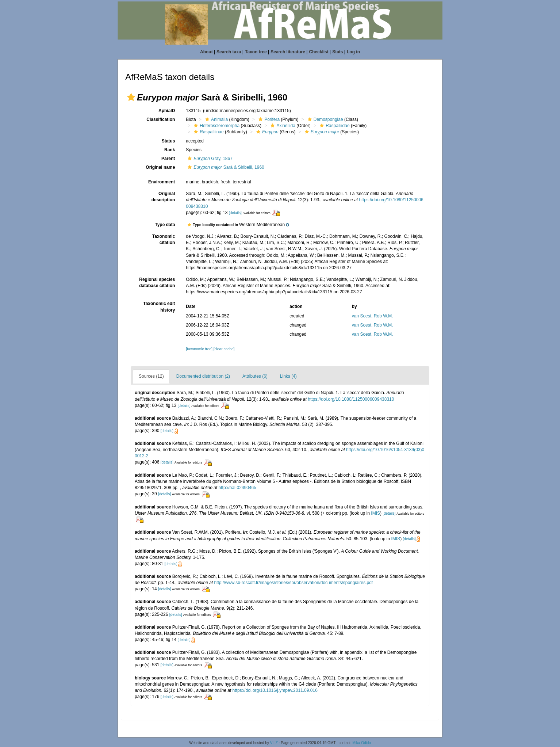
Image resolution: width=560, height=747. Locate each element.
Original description (163, 197)
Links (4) (288, 376)
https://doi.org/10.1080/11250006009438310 (351, 399)
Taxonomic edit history (159, 307)
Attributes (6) (255, 376)
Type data (165, 225)
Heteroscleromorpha (216, 126)
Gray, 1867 (209, 159)
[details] (235, 213)
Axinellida (282, 126)
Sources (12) (151, 376)
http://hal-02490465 (237, 488)
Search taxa (229, 52)
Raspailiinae (208, 132)
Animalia (216, 119)
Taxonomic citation (164, 239)
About (206, 52)
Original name (160, 167)
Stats (337, 52)
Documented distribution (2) (203, 376)
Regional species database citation (157, 283)
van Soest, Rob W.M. (373, 316)
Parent (168, 159)
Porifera (268, 119)
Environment (162, 182)
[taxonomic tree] (199, 349)
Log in (353, 52)
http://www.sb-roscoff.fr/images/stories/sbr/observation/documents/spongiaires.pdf (294, 583)
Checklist (319, 52)
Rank (170, 150)
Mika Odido (362, 743)
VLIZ (274, 743)
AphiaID (167, 111)
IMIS (375, 513)
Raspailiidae (334, 126)
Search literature (288, 52)
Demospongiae (325, 119)
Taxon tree (256, 52)
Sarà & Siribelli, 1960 (225, 167)
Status (168, 141)
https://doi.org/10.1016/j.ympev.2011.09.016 (275, 690)
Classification (161, 119)
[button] (131, 97)
